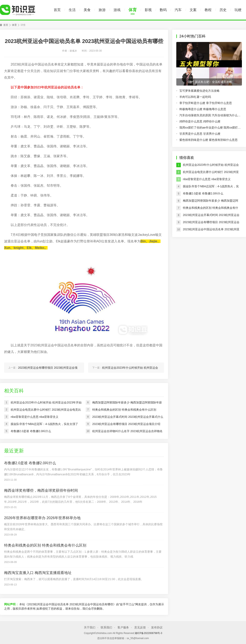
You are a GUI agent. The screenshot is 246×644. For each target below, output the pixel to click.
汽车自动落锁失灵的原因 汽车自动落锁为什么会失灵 (211, 115)
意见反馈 (140, 627)
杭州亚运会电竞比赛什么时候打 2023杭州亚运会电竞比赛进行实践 (211, 173)
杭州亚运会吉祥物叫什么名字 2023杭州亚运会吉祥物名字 (127, 432)
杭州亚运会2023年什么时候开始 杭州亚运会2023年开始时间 (211, 166)
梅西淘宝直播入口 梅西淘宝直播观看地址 (38, 573)
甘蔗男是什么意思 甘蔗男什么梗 (200, 134)
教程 (208, 10)
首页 (57, 10)
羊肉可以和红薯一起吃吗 (195, 97)
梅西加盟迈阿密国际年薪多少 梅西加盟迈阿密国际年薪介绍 (211, 202)
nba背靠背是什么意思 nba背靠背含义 (207, 179)
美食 (87, 10)
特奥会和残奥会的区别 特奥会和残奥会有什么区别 (211, 209)
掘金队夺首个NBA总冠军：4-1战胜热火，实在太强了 (211, 187)
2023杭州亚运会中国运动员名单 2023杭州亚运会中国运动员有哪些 (211, 230)
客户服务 (123, 627)
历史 (223, 10)
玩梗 (238, 10)
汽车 (178, 10)
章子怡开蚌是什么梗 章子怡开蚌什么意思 (206, 103)
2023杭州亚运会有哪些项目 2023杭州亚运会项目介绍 (211, 223)
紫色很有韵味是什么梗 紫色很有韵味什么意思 (208, 140)
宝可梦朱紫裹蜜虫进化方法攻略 (199, 91)
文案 (193, 10)
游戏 (117, 10)
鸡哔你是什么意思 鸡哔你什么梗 (200, 121)
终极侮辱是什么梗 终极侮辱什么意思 (203, 109)
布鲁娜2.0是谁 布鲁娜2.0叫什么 (203, 193)
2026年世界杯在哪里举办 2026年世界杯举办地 (42, 518)
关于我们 (90, 627)
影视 (148, 10)
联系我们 (106, 627)
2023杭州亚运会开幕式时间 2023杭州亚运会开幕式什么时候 (211, 216)
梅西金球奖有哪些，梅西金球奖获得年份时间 (41, 490)
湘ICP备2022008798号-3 (148, 633)
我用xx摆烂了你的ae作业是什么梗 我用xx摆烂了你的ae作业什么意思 (211, 128)
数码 (163, 10)
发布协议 (157, 627)
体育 (133, 10)
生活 (72, 10)
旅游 (102, 10)
